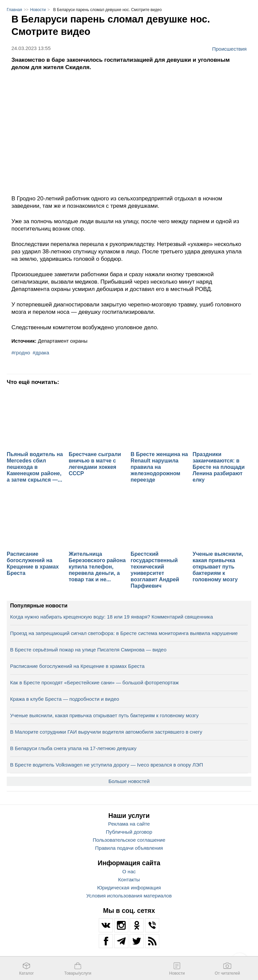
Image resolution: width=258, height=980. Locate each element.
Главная (14, 10)
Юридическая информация (129, 888)
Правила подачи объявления (129, 848)
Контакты (129, 879)
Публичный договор (129, 832)
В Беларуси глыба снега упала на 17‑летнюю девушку (73, 748)
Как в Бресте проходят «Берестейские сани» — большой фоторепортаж (94, 682)
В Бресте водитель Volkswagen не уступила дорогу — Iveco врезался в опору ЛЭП (106, 765)
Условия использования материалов (129, 896)
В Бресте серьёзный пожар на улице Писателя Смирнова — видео (88, 650)
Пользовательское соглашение (129, 840)
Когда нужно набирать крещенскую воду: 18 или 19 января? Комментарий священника (112, 617)
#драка (41, 353)
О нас (129, 871)
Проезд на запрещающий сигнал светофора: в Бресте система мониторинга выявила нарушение (124, 633)
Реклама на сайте (129, 824)
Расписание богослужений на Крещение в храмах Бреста (77, 666)
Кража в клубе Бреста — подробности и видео (65, 699)
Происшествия (229, 49)
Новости (38, 10)
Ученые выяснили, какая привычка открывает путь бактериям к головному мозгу (104, 715)
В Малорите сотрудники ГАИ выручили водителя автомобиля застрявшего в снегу (106, 732)
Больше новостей (129, 781)
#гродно (21, 353)
